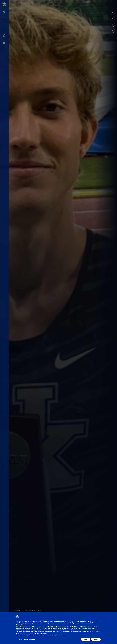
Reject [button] (86, 639)
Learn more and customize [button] (27, 639)
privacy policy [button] (73, 621)
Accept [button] (96, 639)
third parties (47, 626)
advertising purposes (81, 628)
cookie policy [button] (20, 625)
